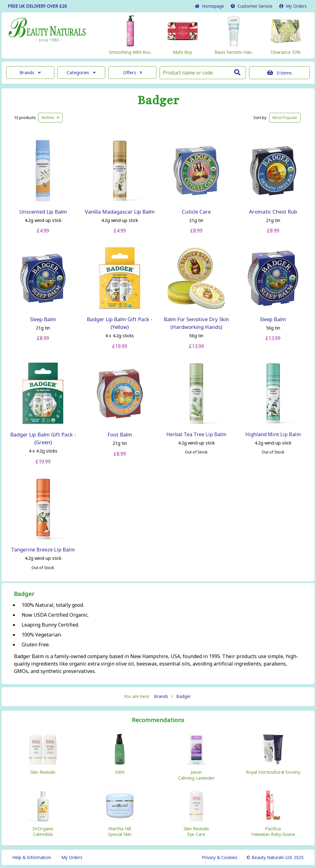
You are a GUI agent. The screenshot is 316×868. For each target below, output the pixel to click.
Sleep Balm (43, 319)
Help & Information (32, 857)
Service (252, 6)
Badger (158, 100)
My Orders (293, 6)
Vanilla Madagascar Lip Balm (120, 212)
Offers (133, 72)
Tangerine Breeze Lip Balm (43, 550)
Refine (50, 117)
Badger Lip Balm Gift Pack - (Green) (43, 438)
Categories (81, 72)
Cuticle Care (196, 212)
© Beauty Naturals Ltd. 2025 (275, 857)
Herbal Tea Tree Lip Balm (196, 434)
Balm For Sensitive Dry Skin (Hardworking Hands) (196, 323)
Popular (285, 117)
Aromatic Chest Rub (273, 212)
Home (209, 6)
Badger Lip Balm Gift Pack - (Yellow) (120, 323)
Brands (30, 72)
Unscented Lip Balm (43, 212)
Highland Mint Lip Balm (273, 434)
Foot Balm (120, 434)
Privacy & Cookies (220, 857)
